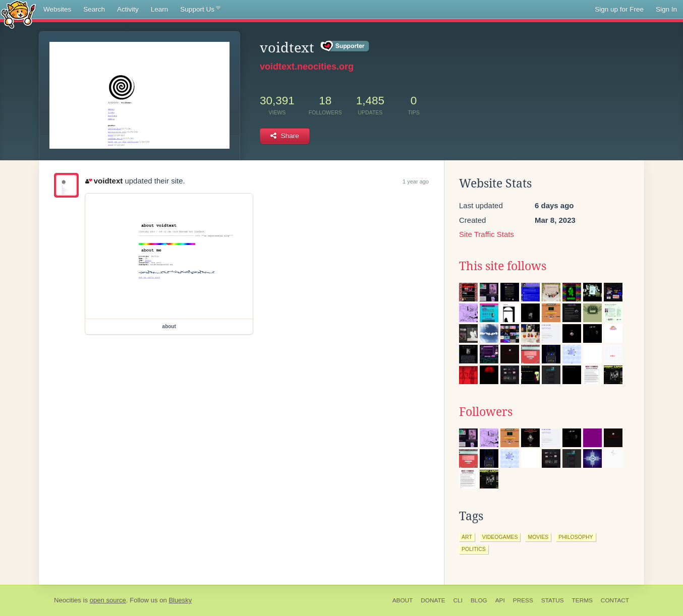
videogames (500, 537)
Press (523, 600)
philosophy (576, 537)
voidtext (104, 181)
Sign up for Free (619, 9)
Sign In (666, 9)
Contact (615, 600)
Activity (128, 9)
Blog (479, 600)
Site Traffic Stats (487, 234)
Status (553, 600)
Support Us (200, 10)
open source (108, 600)
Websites (57, 9)
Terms (582, 600)
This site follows (503, 266)
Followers (486, 412)
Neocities (68, 600)
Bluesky (180, 600)
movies (538, 537)
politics (474, 549)
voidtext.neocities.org (307, 67)
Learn (160, 9)
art (467, 537)
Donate (433, 600)
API (500, 600)
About (403, 600)
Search (94, 9)
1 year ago (416, 181)
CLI (458, 600)
